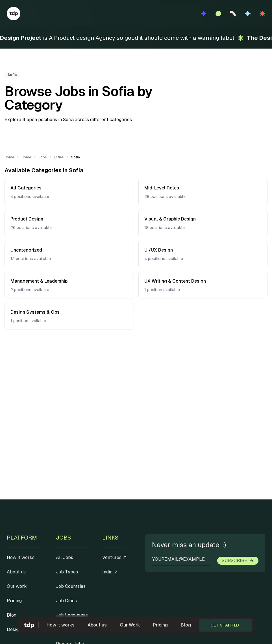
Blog (186, 625)
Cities (59, 157)
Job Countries (71, 586)
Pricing (160, 625)
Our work (17, 586)
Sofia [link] (76, 157)
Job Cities (66, 601)
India (110, 572)
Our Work (130, 625)
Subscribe (238, 561)
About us (97, 625)
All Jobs (65, 557)
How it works (61, 625)
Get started (225, 625)
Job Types (67, 572)
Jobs (43, 157)
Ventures (115, 557)
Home (9, 157)
